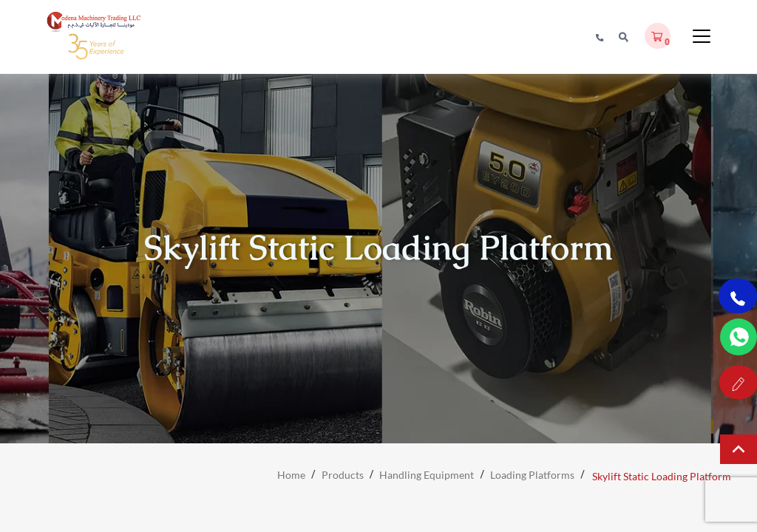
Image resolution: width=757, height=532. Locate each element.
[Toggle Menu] (702, 42)
